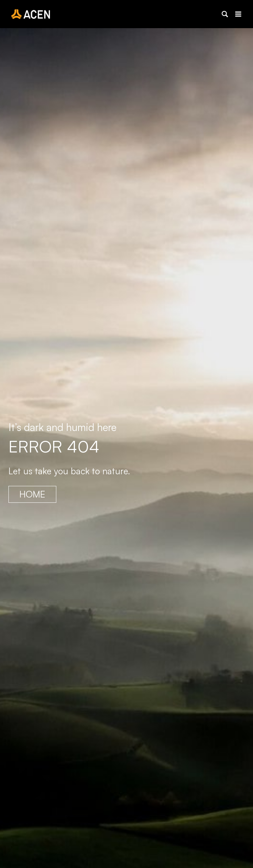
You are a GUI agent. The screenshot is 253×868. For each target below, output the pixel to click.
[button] (225, 14)
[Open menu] (238, 14)
